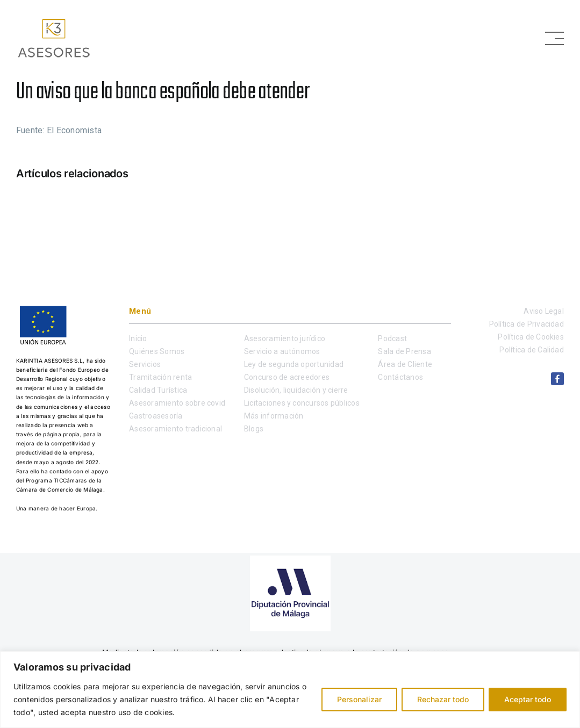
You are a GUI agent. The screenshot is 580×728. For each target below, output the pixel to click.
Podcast (392, 338)
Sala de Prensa (404, 351)
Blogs (254, 429)
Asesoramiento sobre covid (177, 403)
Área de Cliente (405, 364)
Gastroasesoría (156, 416)
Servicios (145, 364)
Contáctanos (400, 377)
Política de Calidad (532, 350)
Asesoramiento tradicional (176, 429)
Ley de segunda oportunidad (294, 364)
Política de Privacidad (527, 324)
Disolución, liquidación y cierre (296, 390)
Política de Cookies (531, 337)
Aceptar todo (528, 699)
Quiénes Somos (157, 351)
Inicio (138, 338)
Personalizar (359, 699)
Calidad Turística (158, 390)
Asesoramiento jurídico (285, 338)
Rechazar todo (443, 699)
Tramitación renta (160, 377)
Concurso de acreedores (287, 377)
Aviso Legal (544, 311)
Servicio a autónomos (282, 351)
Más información (274, 416)
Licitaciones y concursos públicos (302, 403)
